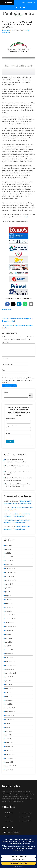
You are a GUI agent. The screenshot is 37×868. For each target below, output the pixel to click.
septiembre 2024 (11, 629)
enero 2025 (9, 614)
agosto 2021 (9, 772)
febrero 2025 (9, 610)
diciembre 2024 (10, 617)
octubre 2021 (9, 764)
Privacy (7, 819)
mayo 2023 (9, 691)
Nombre (5, 361)
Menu (35, 14)
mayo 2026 (9, 552)
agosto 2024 (9, 633)
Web (3, 372)
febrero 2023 (9, 703)
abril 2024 (8, 648)
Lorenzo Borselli (9, 523)
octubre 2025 (9, 579)
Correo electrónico (8, 367)
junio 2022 (9, 734)
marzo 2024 (9, 652)
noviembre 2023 (10, 668)
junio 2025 (9, 594)
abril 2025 (8, 602)
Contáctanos (9, 815)
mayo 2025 (9, 598)
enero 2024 (9, 660)
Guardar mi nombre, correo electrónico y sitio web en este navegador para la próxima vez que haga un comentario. (18, 383)
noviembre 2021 (10, 761)
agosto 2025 (9, 586)
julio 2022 (8, 730)
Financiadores (9, 823)
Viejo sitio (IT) (26, 819)
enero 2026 (9, 567)
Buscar (6, 395)
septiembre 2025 (11, 583)
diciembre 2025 (10, 571)
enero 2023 (9, 706)
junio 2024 (9, 641)
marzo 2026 (9, 559)
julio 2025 (8, 590)
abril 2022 (8, 741)
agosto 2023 (9, 679)
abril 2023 (8, 695)
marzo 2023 (9, 699)
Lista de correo (27, 815)
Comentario (6, 342)
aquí (26, 217)
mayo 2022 (9, 737)
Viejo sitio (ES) (27, 823)
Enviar (10, 444)
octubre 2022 (9, 718)
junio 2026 (9, 548)
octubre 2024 (9, 625)
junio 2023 (9, 687)
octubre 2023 (9, 672)
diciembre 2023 (10, 664)
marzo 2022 (9, 745)
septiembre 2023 (11, 675)
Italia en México (7, 30)
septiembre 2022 (11, 722)
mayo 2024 (9, 644)
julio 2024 (8, 637)
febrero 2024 (9, 656)
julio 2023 (8, 683)
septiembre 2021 (11, 768)
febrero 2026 (9, 563)
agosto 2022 (9, 726)
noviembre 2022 (10, 714)
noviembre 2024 (10, 621)
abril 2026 (8, 555)
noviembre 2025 (10, 575)
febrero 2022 (9, 749)
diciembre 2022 (10, 710)
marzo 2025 (9, 606)
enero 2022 (9, 753)
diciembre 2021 (10, 757)
